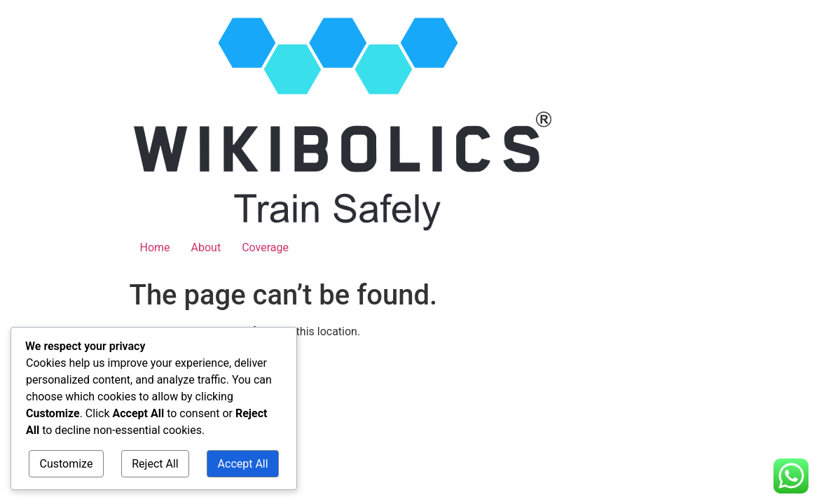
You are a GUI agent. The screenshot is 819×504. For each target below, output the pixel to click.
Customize (66, 464)
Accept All (243, 464)
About (206, 247)
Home (155, 247)
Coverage (265, 247)
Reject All (155, 464)
